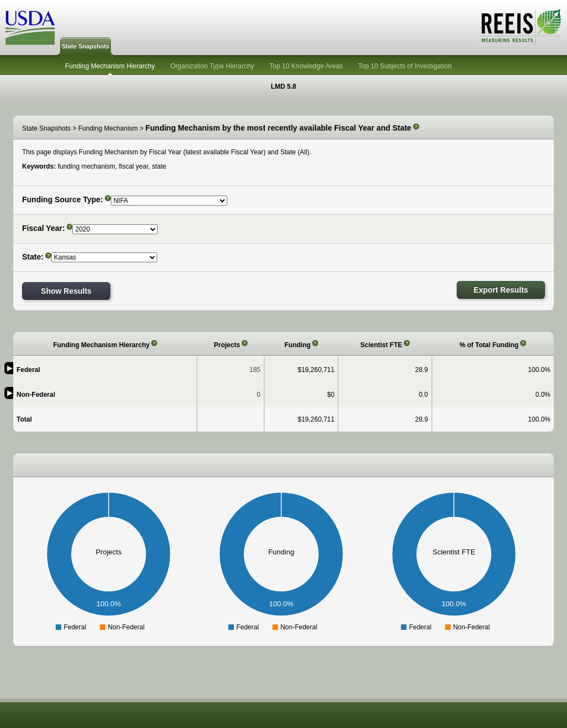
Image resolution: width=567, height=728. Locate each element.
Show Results (66, 291)
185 (255, 370)
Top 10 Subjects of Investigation (405, 66)
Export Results (501, 290)
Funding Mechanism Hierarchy (110, 66)
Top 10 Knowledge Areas (306, 66)
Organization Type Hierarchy (212, 66)
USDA (30, 28)
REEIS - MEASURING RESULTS (520, 27)
